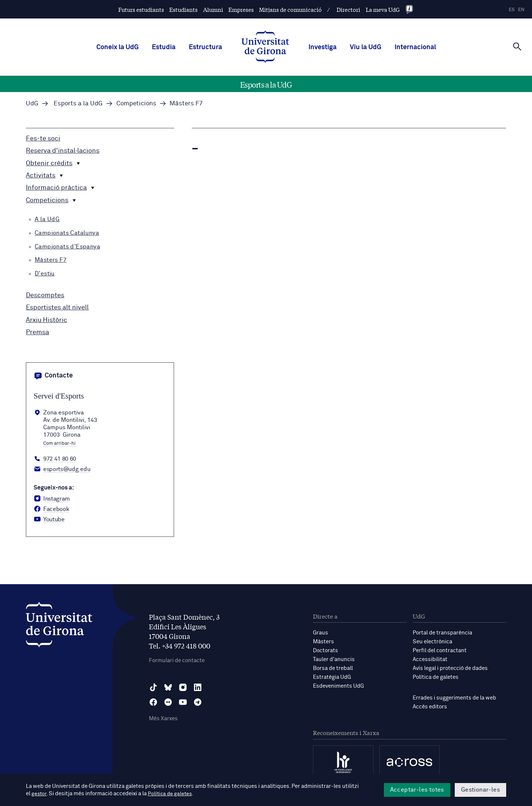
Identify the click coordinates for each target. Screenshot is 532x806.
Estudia (164, 47)
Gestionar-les (480, 790)
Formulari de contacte (177, 661)
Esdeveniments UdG (338, 686)
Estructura (205, 47)
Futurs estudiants (141, 9)
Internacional (415, 47)
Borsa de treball (333, 668)
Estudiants (183, 9)
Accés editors (430, 707)
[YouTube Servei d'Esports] (49, 519)
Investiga (323, 47)
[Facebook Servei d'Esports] (51, 509)
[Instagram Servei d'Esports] (52, 499)
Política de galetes (436, 677)
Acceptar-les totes (417, 790)
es (512, 10)
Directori (348, 9)
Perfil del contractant (440, 651)
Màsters (323, 642)
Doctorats (325, 651)
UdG (32, 104)
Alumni (213, 9)
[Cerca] (517, 47)
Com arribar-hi (59, 444)
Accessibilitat (430, 659)
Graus (320, 633)
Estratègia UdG (332, 677)
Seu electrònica (432, 642)
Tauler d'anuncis (334, 659)
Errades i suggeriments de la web (454, 698)
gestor (39, 794)
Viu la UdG (366, 47)
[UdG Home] (265, 47)
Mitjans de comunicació (290, 9)
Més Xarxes (163, 719)
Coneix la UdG (117, 47)
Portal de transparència (442, 633)
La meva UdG (383, 9)
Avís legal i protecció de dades (450, 668)
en (521, 10)
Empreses (241, 9)
